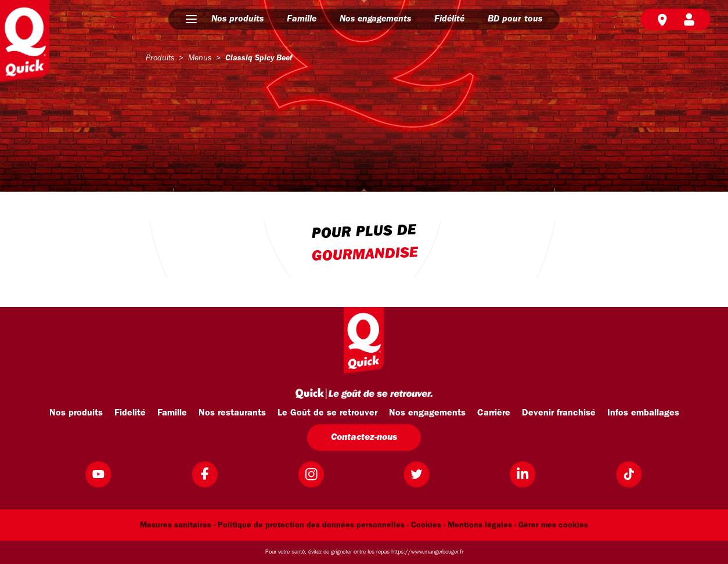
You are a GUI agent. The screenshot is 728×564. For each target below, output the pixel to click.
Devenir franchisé (559, 413)
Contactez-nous (364, 438)
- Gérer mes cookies (551, 525)
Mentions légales (480, 525)
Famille (302, 19)
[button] (191, 19)
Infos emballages (643, 413)
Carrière (494, 413)
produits (160, 58)
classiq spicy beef (259, 58)
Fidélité (449, 19)
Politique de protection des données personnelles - (313, 525)
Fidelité (130, 413)
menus (200, 58)
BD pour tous (515, 19)
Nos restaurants (232, 413)
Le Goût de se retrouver (327, 413)
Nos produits (237, 19)
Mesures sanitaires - (178, 525)
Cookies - (428, 525)
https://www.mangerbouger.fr (427, 552)
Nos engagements (375, 19)
